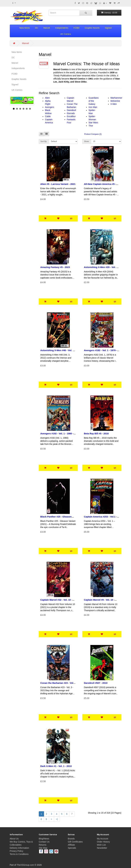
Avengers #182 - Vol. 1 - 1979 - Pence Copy (100, 352)
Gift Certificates (75, 842)
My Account (102, 839)
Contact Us (44, 842)
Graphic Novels (92, 28)
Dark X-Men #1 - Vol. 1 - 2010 (56, 766)
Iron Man (93, 107)
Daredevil (71, 110)
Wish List (101, 845)
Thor (91, 126)
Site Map (43, 848)
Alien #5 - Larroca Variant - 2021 (58, 184)
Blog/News (44, 839)
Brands (71, 839)
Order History (103, 842)
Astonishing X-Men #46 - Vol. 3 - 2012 (58, 352)
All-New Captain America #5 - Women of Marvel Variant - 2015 (101, 185)
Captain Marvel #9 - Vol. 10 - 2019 (99, 601)
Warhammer (116, 98)
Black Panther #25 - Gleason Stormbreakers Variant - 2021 (56, 518)
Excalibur (71, 116)
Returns (43, 845)
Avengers (50, 107)
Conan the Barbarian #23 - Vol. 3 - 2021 (58, 684)
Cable (48, 116)
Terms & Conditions (19, 854)
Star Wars (93, 123)
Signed (108, 28)
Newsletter (102, 848)
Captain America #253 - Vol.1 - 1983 (100, 518)
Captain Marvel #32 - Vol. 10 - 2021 (56, 601)
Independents (62, 28)
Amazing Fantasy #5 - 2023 (55, 267)
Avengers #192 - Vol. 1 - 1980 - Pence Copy (57, 435)
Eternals (71, 113)
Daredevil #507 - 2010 (96, 683)
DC (37, 28)
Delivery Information (19, 848)
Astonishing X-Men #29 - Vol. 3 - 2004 (101, 268)
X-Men (114, 104)
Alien (47, 98)
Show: (87, 141)
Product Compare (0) (93, 134)
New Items (25, 28)
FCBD (76, 28)
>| (57, 819)
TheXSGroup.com (25, 865)
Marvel (47, 28)
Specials (72, 848)
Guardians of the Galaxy (94, 101)
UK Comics (65, 34)
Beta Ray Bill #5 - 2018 (96, 433)
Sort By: (44, 141)
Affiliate (71, 845)
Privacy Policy (17, 851)
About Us (14, 839)
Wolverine (115, 101)
